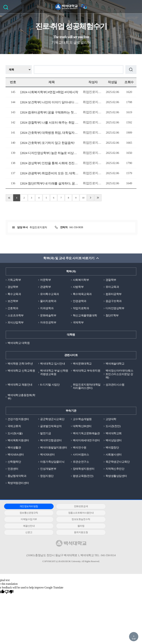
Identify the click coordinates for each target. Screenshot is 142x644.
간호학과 (13, 309)
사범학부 (78, 287)
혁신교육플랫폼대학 (85, 316)
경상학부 (13, 287)
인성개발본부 (48, 470)
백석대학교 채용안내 (20, 385)
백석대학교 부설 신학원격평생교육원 (54, 373)
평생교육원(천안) (83, 477)
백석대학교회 (114, 434)
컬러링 (70, 520)
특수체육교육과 (82, 294)
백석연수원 (80, 448)
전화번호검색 (69, 507)
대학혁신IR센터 (82, 427)
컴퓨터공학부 (114, 294)
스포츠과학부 (16, 316)
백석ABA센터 (16, 456)
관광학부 (45, 287)
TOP (134, 639)
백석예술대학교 (115, 364)
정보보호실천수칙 (114, 514)
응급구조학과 (114, 301)
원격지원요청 (25, 527)
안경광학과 (80, 301)
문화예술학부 (48, 316)
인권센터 (13, 470)
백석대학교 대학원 (19, 343)
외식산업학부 (16, 323)
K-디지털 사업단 (50, 385)
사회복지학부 (81, 280)
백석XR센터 (47, 456)
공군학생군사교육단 (52, 420)
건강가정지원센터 (18, 420)
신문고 (114, 520)
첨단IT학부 (112, 316)
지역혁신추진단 (115, 470)
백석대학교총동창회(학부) (21, 398)
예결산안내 (25, 520)
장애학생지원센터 (84, 470)
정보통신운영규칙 (114, 507)
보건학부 (13, 301)
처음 (9, 198)
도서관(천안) (113, 427)
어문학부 (45, 280)
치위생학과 (47, 309)
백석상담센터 (114, 441)
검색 (7, 8)
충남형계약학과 (17, 477)
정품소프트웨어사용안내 (25, 514)
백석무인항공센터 (51, 441)
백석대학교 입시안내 (53, 364)
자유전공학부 (48, 323)
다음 (91, 198)
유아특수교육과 (50, 294)
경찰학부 (111, 280)
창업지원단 (47, 477)
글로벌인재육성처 (51, 427)
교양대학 (111, 420)
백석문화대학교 (82, 364)
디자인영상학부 (115, 309)
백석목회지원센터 (18, 441)
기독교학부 (14, 280)
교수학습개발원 (82, 420)
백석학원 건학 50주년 (20, 364)
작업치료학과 (81, 309)
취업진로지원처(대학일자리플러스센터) (87, 387)
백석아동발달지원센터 (54, 448)
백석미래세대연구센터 (86, 441)
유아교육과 (112, 287)
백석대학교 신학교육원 (21, 371)
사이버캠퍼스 (81, 456)
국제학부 (78, 323)
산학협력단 (14, 463)
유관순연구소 (81, 463)
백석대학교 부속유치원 (87, 371)
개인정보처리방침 (25, 507)
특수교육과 (14, 294)
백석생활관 (14, 448)
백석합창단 (112, 448)
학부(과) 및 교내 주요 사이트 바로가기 (69, 258)
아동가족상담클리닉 (52, 463)
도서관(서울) (15, 434)
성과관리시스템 (115, 385)
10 (83, 198)
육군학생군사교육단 (118, 463)
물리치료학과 (48, 301)
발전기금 (45, 434)
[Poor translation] (9, 587)
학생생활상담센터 (116, 477)
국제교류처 (14, 427)
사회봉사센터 (114, 456)
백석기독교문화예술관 (86, 434)
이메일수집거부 (70, 514)
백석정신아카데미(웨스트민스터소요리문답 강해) (119, 375)
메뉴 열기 (136, 7)
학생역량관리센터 (18, 484)
